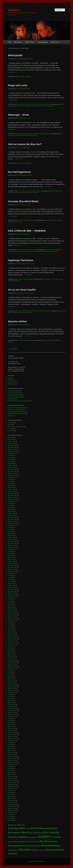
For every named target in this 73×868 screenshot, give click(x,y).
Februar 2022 (12, 537)
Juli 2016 (10, 671)
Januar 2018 (11, 635)
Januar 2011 (11, 802)
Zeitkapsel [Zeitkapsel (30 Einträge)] (12, 854)
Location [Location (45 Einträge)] (57, 837)
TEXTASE (39, 106)
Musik (31, 135)
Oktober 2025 (12, 450)
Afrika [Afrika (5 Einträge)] (28, 829)
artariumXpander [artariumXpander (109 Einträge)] (48, 828)
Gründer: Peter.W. (30, 42)
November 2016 (12, 663)
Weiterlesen (12, 72)
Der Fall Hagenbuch (19, 172)
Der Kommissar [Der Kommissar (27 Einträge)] (36, 833)
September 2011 (13, 786)
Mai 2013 (10, 747)
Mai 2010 (10, 818)
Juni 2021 (11, 553)
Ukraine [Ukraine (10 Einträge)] (42, 850)
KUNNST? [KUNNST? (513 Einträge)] (45, 837)
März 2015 (11, 703)
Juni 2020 (11, 577)
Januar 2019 (11, 611)
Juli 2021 (10, 551)
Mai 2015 (10, 699)
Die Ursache (21, 106)
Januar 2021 (11, 563)
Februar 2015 (12, 705)
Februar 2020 (12, 585)
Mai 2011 (10, 795)
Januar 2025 (11, 467)
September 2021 (13, 547)
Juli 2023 (10, 503)
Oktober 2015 (12, 689)
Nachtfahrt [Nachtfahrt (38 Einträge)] (53, 841)
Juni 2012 (11, 769)
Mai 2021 (10, 555)
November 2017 (12, 639)
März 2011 (11, 798)
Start (10, 42)
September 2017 (13, 643)
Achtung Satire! (56, 191)
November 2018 (12, 615)
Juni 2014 (11, 721)
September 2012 (13, 763)
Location (33, 106)
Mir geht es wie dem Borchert (16, 410)
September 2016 (13, 667)
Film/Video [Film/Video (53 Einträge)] (13, 837)
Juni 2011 (11, 793)
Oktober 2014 (12, 713)
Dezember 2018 (12, 613)
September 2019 (13, 595)
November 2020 (12, 567)
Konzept (20, 104)
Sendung (47, 104)
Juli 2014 (10, 719)
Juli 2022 (10, 527)
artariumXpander (12, 106)
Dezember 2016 (12, 661)
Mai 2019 (10, 603)
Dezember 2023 (12, 493)
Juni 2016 (11, 673)
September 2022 (13, 523)
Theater (44, 106)
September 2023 (13, 499)
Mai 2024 (10, 483)
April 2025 (11, 462)
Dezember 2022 (12, 517)
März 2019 (11, 607)
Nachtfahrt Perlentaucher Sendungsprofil (20, 401)
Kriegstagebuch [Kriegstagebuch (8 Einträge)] (33, 837)
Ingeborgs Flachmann (21, 260)
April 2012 (11, 773)
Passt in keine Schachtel (24, 77)
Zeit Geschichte (51, 106)
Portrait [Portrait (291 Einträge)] (46, 846)
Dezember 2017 (12, 637)
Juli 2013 (10, 743)
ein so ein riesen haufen (22, 290)
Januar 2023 (11, 515)
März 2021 (11, 559)
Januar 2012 (11, 779)
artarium (31, 59)
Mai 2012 (10, 771)
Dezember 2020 (12, 565)
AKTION (63, 104)
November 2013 (12, 735)
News (24, 104)
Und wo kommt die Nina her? (25, 144)
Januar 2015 (11, 707)
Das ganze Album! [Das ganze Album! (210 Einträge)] (19, 833)
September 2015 (13, 691)
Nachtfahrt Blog (12, 399)
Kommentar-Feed (13, 382)
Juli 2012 (10, 767)
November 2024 (12, 471)
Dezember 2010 (12, 804)
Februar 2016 (12, 681)
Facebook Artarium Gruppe (16, 397)
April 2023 (11, 509)
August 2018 (12, 621)
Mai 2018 (10, 627)
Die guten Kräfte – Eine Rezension (18, 408)
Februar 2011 (12, 800)
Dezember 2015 (12, 685)
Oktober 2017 (12, 641)
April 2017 (11, 653)
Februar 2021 (12, 561)
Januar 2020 (11, 587)
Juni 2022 (11, 529)
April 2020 (11, 581)
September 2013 (13, 739)
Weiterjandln (15, 55)
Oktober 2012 (12, 761)
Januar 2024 (11, 491)
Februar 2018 (12, 633)
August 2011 (12, 788)
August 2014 (12, 717)
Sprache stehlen (17, 321)
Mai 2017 (10, 651)
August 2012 (12, 765)
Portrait (31, 193)
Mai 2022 (10, 531)
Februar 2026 (12, 442)
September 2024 (13, 475)
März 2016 (11, 679)
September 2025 (13, 452)
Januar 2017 (11, 659)
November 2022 (12, 519)
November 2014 (12, 711)
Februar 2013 (12, 753)
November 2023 (12, 495)
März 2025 (11, 463)
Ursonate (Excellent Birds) (23, 201)
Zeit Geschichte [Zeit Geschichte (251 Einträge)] (54, 850)
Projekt (42, 104)
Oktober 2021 (12, 545)
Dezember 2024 (12, 469)
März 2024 (11, 487)
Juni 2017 (11, 649)
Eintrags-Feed (12, 380)
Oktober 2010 (12, 808)
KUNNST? (27, 106)
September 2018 (13, 619)
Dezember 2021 (12, 541)
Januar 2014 (11, 731)
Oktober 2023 (12, 497)
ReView (35, 135)
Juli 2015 (10, 695)
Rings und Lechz (18, 85)
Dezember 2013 (12, 733)
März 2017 (11, 655)
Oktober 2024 (12, 474)
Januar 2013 (11, 755)
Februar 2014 (12, 729)
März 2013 (11, 751)
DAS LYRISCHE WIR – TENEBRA (27, 231)
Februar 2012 (12, 777)
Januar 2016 (11, 683)
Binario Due (11, 416)
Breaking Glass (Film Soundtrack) (18, 412)
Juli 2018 (10, 623)
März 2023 (11, 511)
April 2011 (11, 797)
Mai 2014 (10, 723)
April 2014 (11, 725)
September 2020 (13, 571)
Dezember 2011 (12, 781)
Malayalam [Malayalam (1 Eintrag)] (10, 842)
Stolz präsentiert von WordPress (36, 861)
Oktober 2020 (12, 569)
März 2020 (11, 583)
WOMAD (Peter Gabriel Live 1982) (18, 414)
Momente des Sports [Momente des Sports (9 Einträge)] (32, 842)
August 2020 (12, 573)
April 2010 (11, 820)
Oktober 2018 (12, 617)
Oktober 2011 (12, 785)
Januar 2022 (11, 539)
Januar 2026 (11, 444)
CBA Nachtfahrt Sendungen (16, 395)
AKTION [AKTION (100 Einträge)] (35, 828)
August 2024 (12, 477)
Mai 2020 (10, 579)
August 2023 (12, 501)
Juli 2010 (10, 814)
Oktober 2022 (12, 521)
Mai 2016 (10, 675)
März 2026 (11, 440)
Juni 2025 (11, 458)
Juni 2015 (11, 697)
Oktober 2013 (12, 737)
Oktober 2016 (12, 665)
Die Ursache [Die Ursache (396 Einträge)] (51, 832)
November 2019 (12, 591)
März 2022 (11, 535)
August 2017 (12, 645)
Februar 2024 (12, 489)
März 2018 (11, 631)
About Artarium (18, 42)
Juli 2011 (10, 790)
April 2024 (11, 485)
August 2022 (12, 525)
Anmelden (11, 378)
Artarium (14, 10)
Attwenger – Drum (18, 115)
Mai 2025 (10, 460)
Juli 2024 (10, 479)
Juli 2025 (10, 455)
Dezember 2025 (12, 446)
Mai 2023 (10, 507)
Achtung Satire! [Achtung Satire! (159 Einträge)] (17, 828)
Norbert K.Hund (55, 42)
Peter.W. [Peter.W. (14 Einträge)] (27, 846)
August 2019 (12, 597)
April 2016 (11, 677)
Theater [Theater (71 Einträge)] (35, 850)
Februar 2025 (12, 465)
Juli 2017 (10, 647)
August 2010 (12, 812)
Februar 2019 (12, 609)
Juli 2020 (10, 575)
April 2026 (11, 438)
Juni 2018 (11, 625)
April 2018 (11, 629)
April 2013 (11, 749)
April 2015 (11, 701)
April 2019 (11, 605)
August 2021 (12, 549)
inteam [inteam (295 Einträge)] (23, 837)
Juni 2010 (11, 816)
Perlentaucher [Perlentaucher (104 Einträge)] (15, 846)
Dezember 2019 (12, 589)
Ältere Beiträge (13, 349)
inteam (21, 251)
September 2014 (13, 715)
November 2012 (12, 759)
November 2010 (12, 806)
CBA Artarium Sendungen (15, 393)
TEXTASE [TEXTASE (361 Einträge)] (24, 850)
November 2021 (12, 543)
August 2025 (12, 453)
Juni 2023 (11, 505)
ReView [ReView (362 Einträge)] (55, 846)
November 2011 (12, 783)
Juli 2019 (10, 599)
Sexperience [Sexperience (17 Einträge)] (13, 850)
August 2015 (12, 693)
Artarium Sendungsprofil (15, 391)
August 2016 (12, 669)
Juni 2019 (11, 601)
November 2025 (12, 448)
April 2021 (11, 557)
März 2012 (11, 775)
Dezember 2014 (12, 709)
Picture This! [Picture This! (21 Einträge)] (35, 846)
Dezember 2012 (12, 757)
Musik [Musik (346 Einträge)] (44, 841)
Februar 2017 (12, 657)
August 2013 (12, 741)
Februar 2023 (12, 513)
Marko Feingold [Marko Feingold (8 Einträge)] (19, 842)
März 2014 (11, 727)
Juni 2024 (11, 481)
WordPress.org (12, 384)
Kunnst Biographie (43, 42)
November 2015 (12, 687)
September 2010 (13, 810)
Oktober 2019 (12, 593)
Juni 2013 (11, 745)
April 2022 (11, 533)
